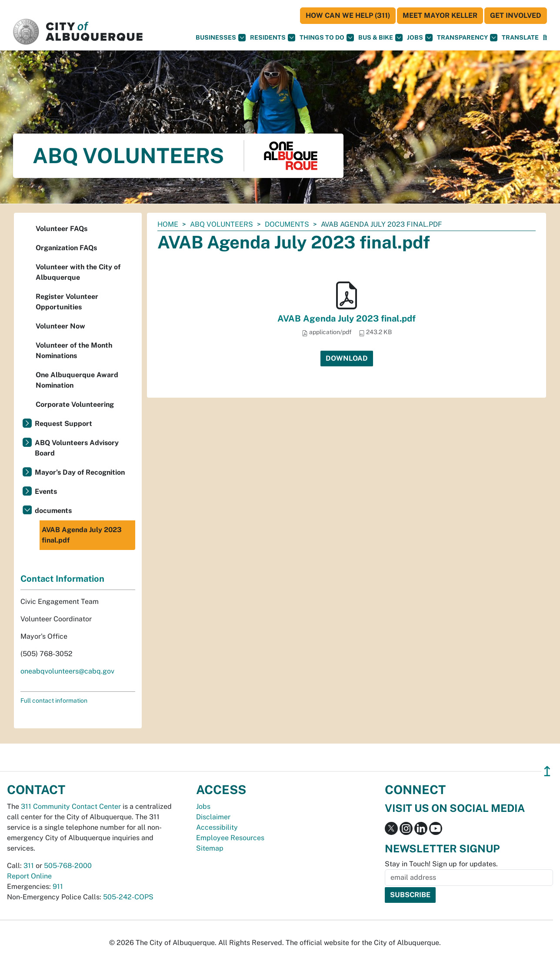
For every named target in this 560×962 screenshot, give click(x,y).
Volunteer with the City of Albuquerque (78, 272)
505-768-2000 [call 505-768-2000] (68, 866)
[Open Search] (545, 38)
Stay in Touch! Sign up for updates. (441, 864)
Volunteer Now (60, 326)
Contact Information (62, 579)
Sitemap (210, 848)
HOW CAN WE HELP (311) (348, 15)
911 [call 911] (58, 887)
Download (347, 358)
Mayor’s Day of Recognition (80, 472)
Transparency (467, 38)
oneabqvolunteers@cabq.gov (67, 671)
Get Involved (516, 15)
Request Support (63, 424)
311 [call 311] (29, 866)
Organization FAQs (66, 248)
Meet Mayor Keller (440, 15)
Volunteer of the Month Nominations (74, 350)
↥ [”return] (547, 771)
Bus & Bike (380, 38)
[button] (520, 38)
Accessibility (217, 827)
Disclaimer (213, 817)
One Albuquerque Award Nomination (77, 380)
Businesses (221, 38)
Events (46, 491)
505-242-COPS (128, 897)
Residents (273, 38)
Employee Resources (230, 838)
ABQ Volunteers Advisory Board (77, 448)
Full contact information (54, 701)
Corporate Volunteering (75, 404)
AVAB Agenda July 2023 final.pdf (347, 318)
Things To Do (327, 38)
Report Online (29, 876)
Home (168, 224)
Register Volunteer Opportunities (67, 302)
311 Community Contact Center (71, 806)
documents (287, 224)
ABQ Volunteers (222, 224)
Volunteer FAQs (62, 229)
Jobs (420, 38)
